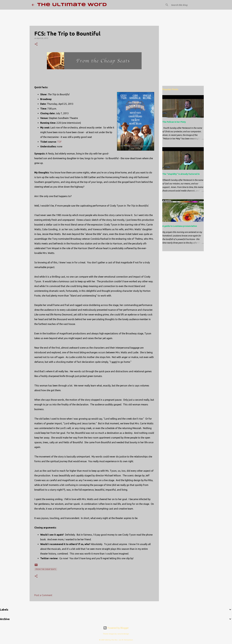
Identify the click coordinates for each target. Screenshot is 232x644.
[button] (36, 44)
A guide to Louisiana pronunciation (180, 226)
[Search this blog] (185, 5)
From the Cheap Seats (46, 569)
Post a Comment (43, 595)
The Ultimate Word (72, 5)
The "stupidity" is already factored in (181, 174)
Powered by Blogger (116, 628)
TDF (59, 142)
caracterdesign (123, 634)
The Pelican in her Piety (174, 122)
